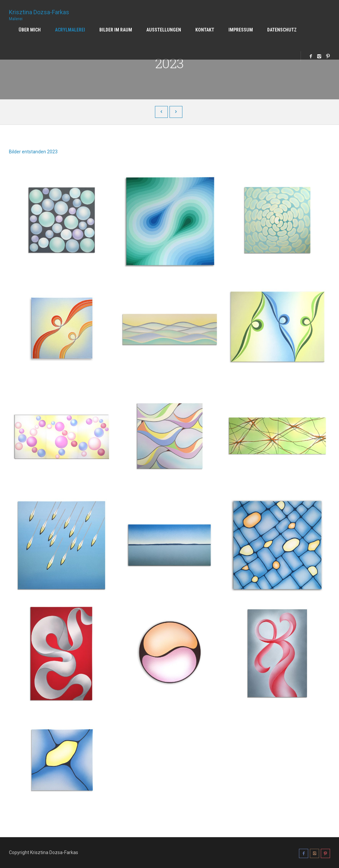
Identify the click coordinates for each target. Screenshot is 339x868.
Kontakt (205, 30)
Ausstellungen (164, 30)
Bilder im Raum (116, 30)
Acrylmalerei (70, 30)
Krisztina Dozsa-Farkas (39, 13)
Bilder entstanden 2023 (33, 152)
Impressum (241, 30)
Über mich (30, 30)
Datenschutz (282, 30)
